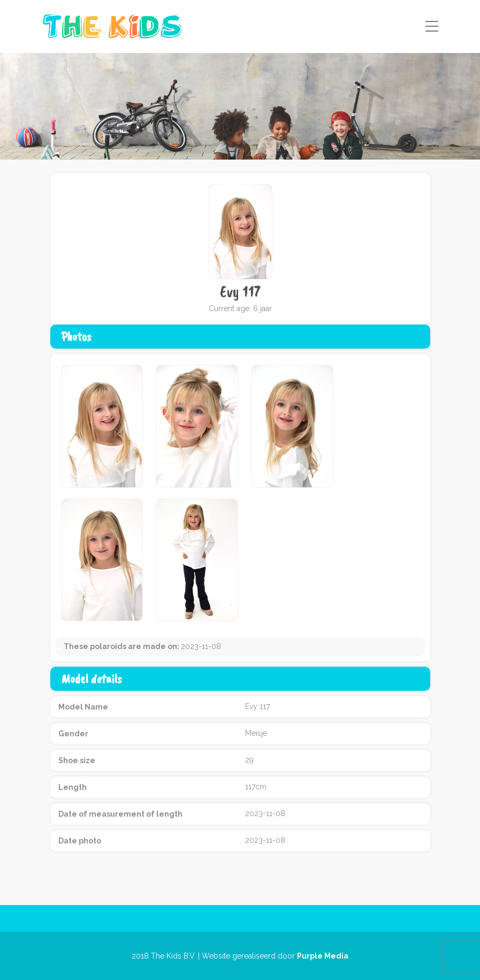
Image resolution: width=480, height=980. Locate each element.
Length (73, 787)
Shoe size (77, 760)
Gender (73, 734)
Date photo (80, 841)
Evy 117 (240, 291)
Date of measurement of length (120, 814)
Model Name (83, 707)
